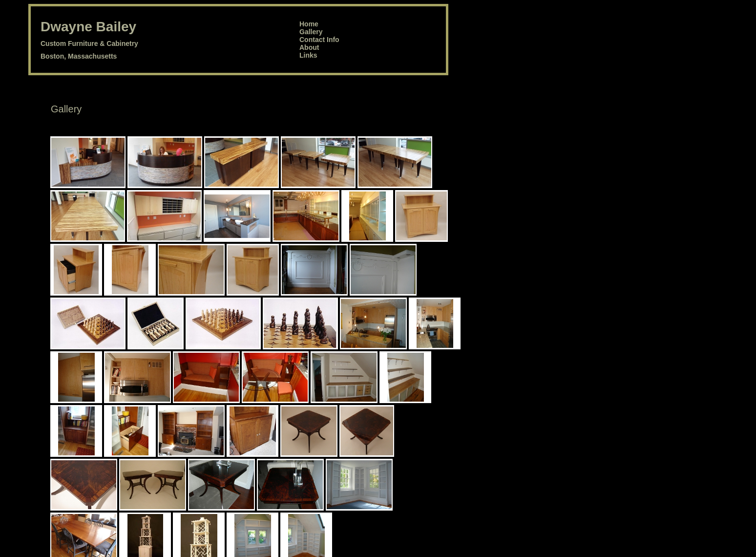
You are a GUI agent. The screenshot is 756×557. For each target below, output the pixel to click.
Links (308, 55)
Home (309, 24)
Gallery (311, 32)
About (309, 47)
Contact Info (319, 40)
